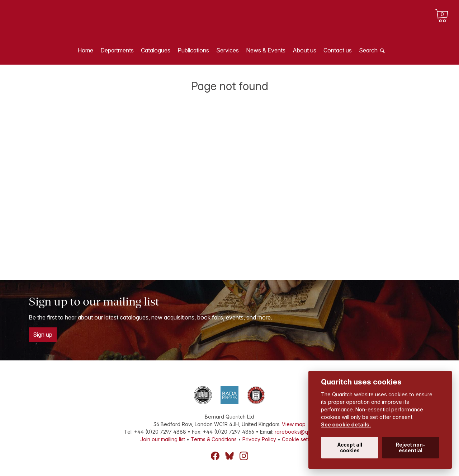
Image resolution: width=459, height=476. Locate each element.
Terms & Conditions (214, 439)
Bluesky (229, 456)
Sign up (43, 335)
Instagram (244, 456)
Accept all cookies (350, 448)
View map (294, 424)
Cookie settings (300, 439)
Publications (193, 50)
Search (368, 50)
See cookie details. (346, 424)
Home (85, 50)
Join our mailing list (163, 439)
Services (228, 50)
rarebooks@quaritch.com (305, 432)
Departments (117, 50)
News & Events (266, 50)
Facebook (215, 456)
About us (304, 50)
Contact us (338, 50)
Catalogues (156, 50)
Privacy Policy (259, 439)
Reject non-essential (411, 448)
